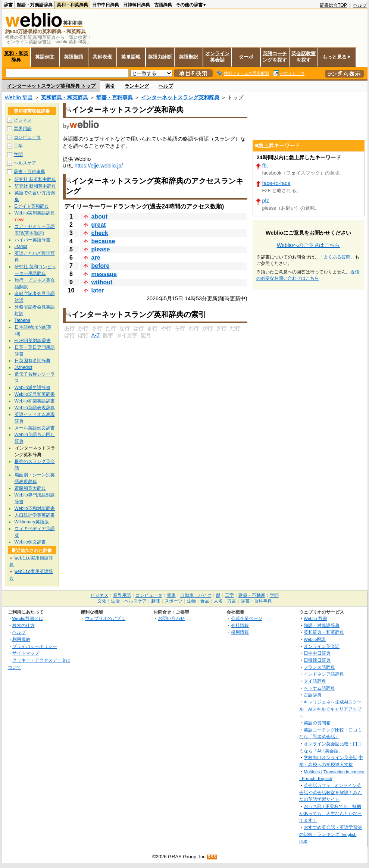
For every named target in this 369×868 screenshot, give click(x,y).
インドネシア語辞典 (324, 674)
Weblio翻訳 (315, 639)
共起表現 (102, 57)
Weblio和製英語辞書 (35, 401)
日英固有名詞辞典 (32, 361)
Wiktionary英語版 (32, 522)
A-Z (96, 335)
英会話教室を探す (304, 57)
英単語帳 (131, 57)
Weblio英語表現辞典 (35, 408)
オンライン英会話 (217, 57)
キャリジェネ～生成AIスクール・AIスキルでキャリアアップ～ (330, 709)
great (99, 225)
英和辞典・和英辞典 (65, 97)
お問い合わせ (171, 618)
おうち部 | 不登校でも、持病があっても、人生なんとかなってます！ (331, 813)
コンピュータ (27, 137)
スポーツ (173, 601)
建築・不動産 (252, 595)
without (102, 282)
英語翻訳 (188, 57)
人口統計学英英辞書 (35, 515)
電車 (171, 595)
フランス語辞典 (319, 667)
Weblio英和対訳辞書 (35, 508)
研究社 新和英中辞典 (35, 186)
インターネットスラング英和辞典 (180, 97)
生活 (115, 601)
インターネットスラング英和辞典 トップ (51, 86)
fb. (265, 166)
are (96, 258)
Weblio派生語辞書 (32, 388)
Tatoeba (23, 320)
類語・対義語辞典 (35, 5)
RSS (212, 857)
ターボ (246, 57)
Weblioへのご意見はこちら (309, 245)
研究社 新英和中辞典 (35, 179)
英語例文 (45, 57)
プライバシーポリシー (35, 646)
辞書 (8, 5)
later (98, 290)
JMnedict (24, 367)
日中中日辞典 (106, 5)
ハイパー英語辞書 (32, 240)
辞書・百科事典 (115, 97)
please (101, 249)
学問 (18, 154)
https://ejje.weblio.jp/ (99, 166)
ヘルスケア (25, 163)
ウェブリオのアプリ (105, 618)
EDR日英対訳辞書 (33, 341)
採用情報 (240, 632)
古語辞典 (163, 5)
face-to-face (276, 183)
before (101, 266)
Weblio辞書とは (28, 618)
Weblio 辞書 (19, 97)
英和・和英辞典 (72, 5)
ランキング (137, 86)
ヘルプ (360, 5)
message (104, 274)
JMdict (21, 247)
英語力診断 (160, 57)
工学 (18, 146)
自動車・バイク (196, 595)
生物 (191, 601)
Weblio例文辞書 (30, 542)
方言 (232, 601)
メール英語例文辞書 (35, 428)
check (100, 233)
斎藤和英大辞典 (30, 488)
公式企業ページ (247, 618)
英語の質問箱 (317, 723)
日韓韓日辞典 (137, 5)
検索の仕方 (24, 625)
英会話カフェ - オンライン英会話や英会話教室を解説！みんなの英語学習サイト (331, 792)
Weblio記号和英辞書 (35, 394)
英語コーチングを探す (275, 57)
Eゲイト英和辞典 (32, 206)
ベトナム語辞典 (319, 688)
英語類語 (74, 57)
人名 (218, 601)
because (103, 241)
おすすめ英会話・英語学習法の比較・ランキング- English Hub (331, 834)
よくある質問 (337, 257)
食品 (205, 601)
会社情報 (240, 625)
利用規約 (21, 639)
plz (266, 201)
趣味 (156, 601)
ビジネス (23, 120)
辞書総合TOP (333, 5)
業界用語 (23, 129)
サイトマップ (26, 653)
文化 (102, 601)
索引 (110, 86)
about (100, 217)
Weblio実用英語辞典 (35, 213)
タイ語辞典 (315, 681)
